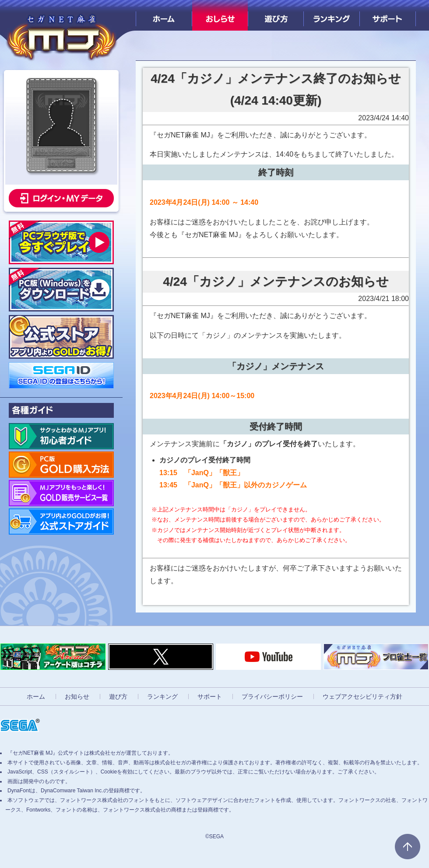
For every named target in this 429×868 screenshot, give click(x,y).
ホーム (164, 15)
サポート (388, 15)
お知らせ (77, 696)
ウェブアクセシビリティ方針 (362, 696)
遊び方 (276, 15)
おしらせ (220, 15)
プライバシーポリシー (272, 696)
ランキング (332, 15)
